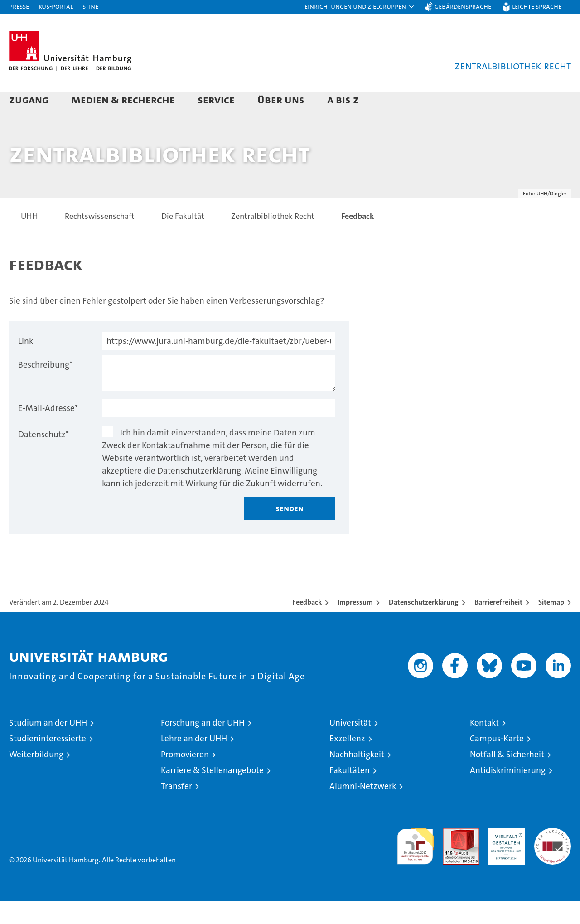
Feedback (307, 625)
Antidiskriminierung (508, 793)
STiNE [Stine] (90, 6)
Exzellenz (347, 762)
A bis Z (343, 99)
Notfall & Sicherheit (507, 777)
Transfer (176, 809)
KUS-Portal (56, 6)
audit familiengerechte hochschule (415, 865)
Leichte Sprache (537, 6)
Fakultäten (350, 793)
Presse (19, 6)
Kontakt (484, 746)
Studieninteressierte (48, 762)
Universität (350, 746)
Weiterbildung (36, 777)
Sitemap (551, 625)
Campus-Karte (497, 762)
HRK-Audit (505, 856)
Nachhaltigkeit (357, 777)
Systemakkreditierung (553, 856)
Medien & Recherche (123, 99)
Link (26, 364)
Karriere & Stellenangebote (212, 793)
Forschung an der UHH (203, 746)
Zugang (29, 99)
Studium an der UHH (48, 746)
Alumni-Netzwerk (363, 809)
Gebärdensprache (463, 6)
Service (216, 99)
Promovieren (185, 777)
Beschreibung (45, 388)
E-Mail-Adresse (48, 431)
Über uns (281, 99)
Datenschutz (43, 457)
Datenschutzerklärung (199, 494)
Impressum (355, 625)
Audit (451, 856)
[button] (360, 7)
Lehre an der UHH (194, 762)
